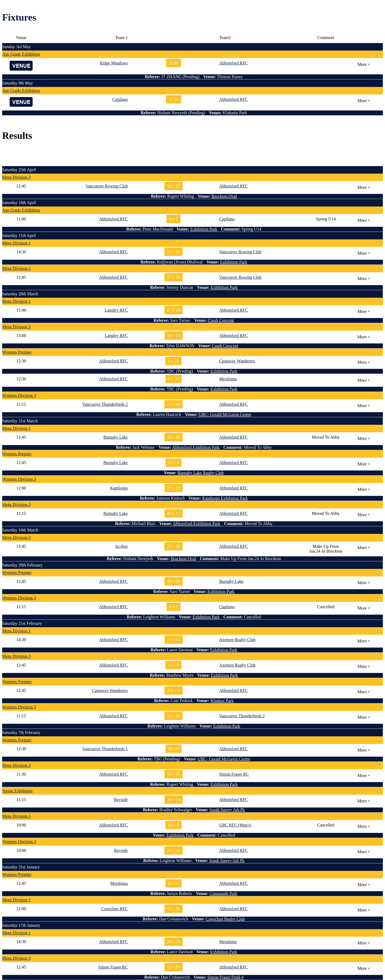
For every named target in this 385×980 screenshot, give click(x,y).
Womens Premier (17, 352)
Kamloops (119, 488)
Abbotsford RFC (234, 63)
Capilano (120, 99)
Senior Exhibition (17, 791)
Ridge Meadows (114, 63)
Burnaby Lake (116, 437)
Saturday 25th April (19, 170)
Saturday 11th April (19, 236)
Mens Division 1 (16, 243)
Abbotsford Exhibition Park (196, 447)
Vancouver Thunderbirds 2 (105, 404)
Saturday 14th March (20, 530)
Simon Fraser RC (234, 774)
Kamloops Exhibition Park (225, 498)
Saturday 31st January (21, 867)
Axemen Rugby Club (237, 640)
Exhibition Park (204, 229)
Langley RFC (116, 310)
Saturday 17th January (21, 925)
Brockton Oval (224, 196)
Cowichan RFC (115, 909)
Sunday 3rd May (16, 47)
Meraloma (228, 379)
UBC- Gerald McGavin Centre (225, 414)
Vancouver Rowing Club (107, 186)
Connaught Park (224, 893)
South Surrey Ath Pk (227, 810)
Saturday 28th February (22, 565)
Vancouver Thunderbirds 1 (105, 749)
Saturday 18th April (19, 203)
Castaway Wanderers (237, 361)
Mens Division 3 (16, 177)
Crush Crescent (221, 320)
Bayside (121, 800)
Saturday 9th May (18, 83)
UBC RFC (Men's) (235, 825)
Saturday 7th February (21, 732)
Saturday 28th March (20, 294)
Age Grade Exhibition (21, 54)
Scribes (122, 546)
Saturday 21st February (22, 623)
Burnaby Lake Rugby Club (201, 473)
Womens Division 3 (19, 395)
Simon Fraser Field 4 (226, 977)
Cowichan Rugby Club (226, 919)
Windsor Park (222, 701)
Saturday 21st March (20, 421)
